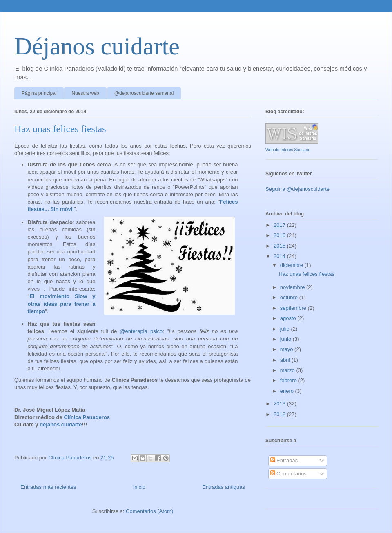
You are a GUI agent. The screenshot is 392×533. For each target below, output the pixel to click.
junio (286, 339)
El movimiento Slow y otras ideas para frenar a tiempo (62, 303)
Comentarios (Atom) (149, 511)
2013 (280, 404)
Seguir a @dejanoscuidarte (297, 189)
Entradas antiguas (224, 487)
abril (286, 360)
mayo (287, 349)
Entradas (284, 460)
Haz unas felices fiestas (60, 129)
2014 (280, 256)
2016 (280, 235)
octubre (290, 297)
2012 (280, 414)
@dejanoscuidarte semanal (144, 93)
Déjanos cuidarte (97, 46)
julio (286, 329)
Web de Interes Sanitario (288, 150)
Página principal (39, 93)
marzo (288, 370)
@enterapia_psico (141, 331)
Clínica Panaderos (87, 417)
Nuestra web (85, 93)
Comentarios (288, 474)
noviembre (293, 287)
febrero (289, 380)
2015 (280, 246)
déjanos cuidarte (61, 424)
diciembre (292, 265)
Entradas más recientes (48, 487)
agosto (289, 318)
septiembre (294, 308)
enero (288, 391)
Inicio (139, 487)
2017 (280, 225)
